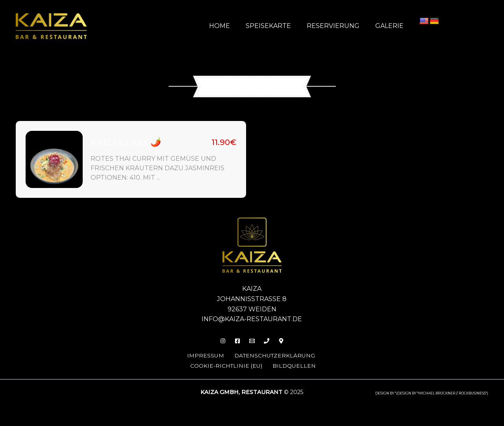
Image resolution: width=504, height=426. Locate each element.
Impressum (201, 355)
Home (231, 26)
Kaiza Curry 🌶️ (126, 142)
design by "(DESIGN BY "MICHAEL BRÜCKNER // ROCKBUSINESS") (432, 393)
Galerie (391, 26)
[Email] (252, 341)
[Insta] (218, 341)
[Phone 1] (269, 341)
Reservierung (338, 26)
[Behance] (286, 341)
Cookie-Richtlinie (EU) (227, 365)
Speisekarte (276, 26)
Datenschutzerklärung (274, 355)
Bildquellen (297, 365)
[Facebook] (235, 341)
